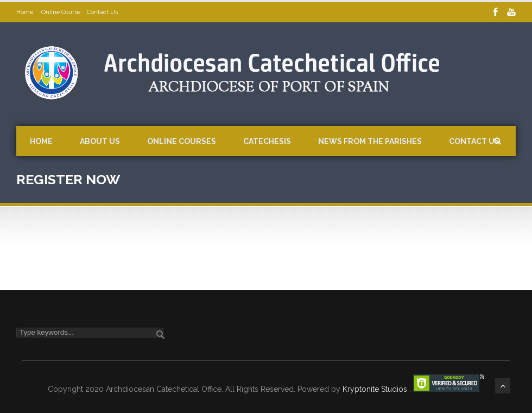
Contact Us (102, 12)
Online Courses (182, 141)
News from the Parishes (370, 141)
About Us (100, 141)
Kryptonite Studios (376, 389)
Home (26, 12)
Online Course (61, 12)
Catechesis (267, 141)
